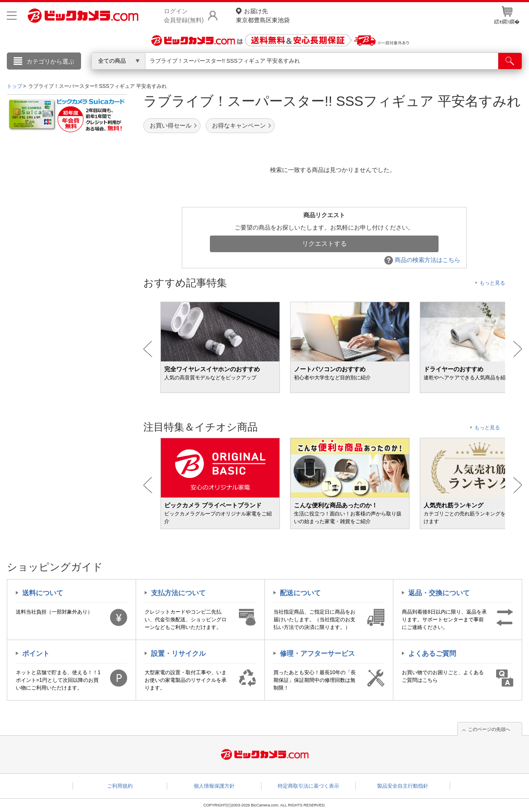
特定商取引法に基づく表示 (308, 786)
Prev (148, 349)
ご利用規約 (120, 786)
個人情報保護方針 (214, 786)
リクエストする (324, 243)
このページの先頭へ (489, 729)
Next (518, 349)
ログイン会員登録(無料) (184, 16)
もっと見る (492, 283)
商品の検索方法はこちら (422, 260)
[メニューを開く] (12, 16)
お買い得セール (171, 125)
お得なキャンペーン (239, 125)
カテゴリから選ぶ (50, 61)
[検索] (510, 61)
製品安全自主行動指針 (403, 786)
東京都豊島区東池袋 (263, 15)
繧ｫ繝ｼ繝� (507, 15)
